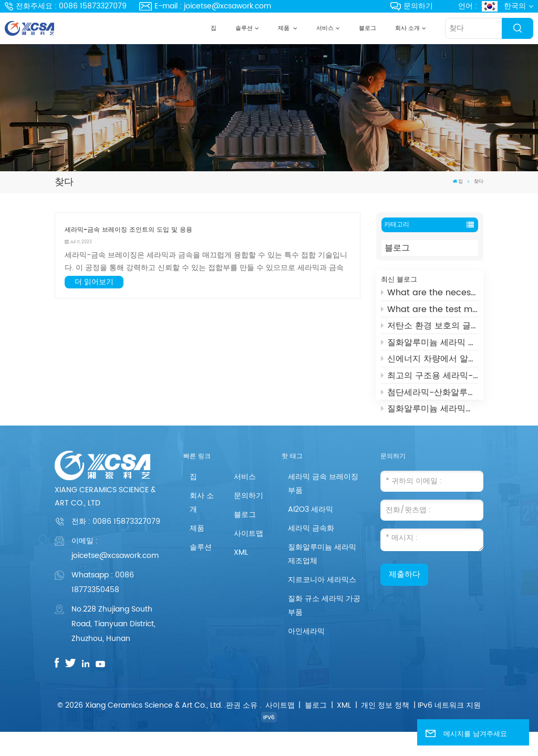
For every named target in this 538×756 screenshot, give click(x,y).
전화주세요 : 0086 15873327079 (66, 6)
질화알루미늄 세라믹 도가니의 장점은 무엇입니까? (430, 346)
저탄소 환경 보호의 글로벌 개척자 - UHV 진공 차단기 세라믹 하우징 (430, 329)
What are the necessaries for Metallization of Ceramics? (430, 296)
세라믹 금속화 (311, 553)
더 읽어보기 (94, 282)
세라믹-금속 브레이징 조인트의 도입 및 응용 (128, 230)
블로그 (368, 28)
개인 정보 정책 (385, 729)
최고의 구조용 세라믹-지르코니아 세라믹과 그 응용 (430, 379)
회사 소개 (407, 28)
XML (241, 577)
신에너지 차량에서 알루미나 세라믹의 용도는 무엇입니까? (430, 362)
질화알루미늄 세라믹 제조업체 (322, 579)
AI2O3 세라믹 (311, 534)
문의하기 (412, 6)
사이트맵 (249, 558)
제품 (284, 28)
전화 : (116, 546)
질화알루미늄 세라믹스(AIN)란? (430, 412)
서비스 (325, 28)
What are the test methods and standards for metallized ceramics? (430, 312)
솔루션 (244, 28)
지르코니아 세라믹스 (322, 604)
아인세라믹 (306, 656)
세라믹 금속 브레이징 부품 (323, 508)
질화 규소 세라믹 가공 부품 (324, 630)
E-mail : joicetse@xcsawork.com (205, 6)
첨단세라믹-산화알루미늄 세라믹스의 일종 (430, 395)
